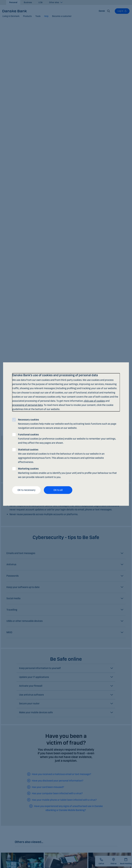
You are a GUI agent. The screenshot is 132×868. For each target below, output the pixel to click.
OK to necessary (26, 490)
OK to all (58, 490)
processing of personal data (27, 405)
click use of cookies (94, 401)
